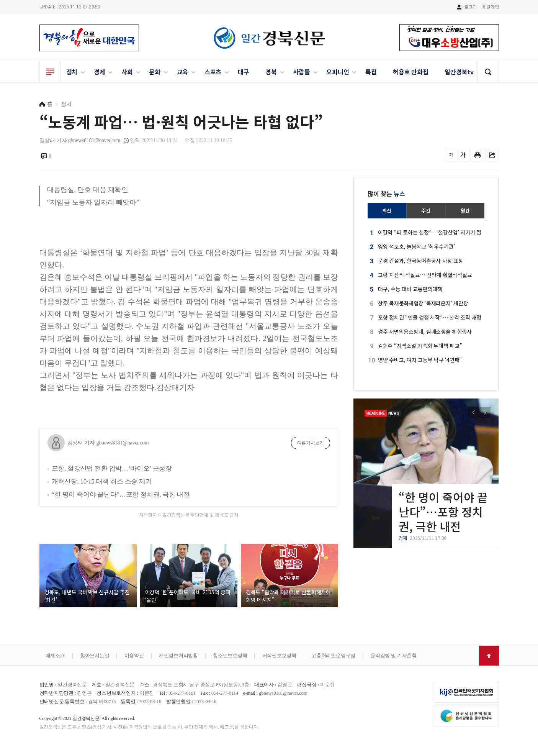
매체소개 (55, 655)
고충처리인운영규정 (333, 655)
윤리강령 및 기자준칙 (393, 655)
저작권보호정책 (279, 655)
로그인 (471, 7)
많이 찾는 (386, 194)
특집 (371, 72)
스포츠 (213, 72)
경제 (100, 72)
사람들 (301, 72)
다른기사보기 (311, 443)
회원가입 (491, 7)
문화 (155, 72)
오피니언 (338, 72)
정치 (72, 72)
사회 (127, 72)
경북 (271, 72)
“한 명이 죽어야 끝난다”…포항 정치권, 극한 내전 (121, 494)
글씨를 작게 (451, 155)
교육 (183, 72)
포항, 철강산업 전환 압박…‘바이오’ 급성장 (112, 468)
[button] (485, 412)
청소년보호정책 (230, 655)
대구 (244, 72)
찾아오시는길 (95, 655)
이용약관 (134, 655)
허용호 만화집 (410, 72)
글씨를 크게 (463, 155)
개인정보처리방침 (178, 655)
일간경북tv (459, 72)
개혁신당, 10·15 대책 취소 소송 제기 (102, 481)
